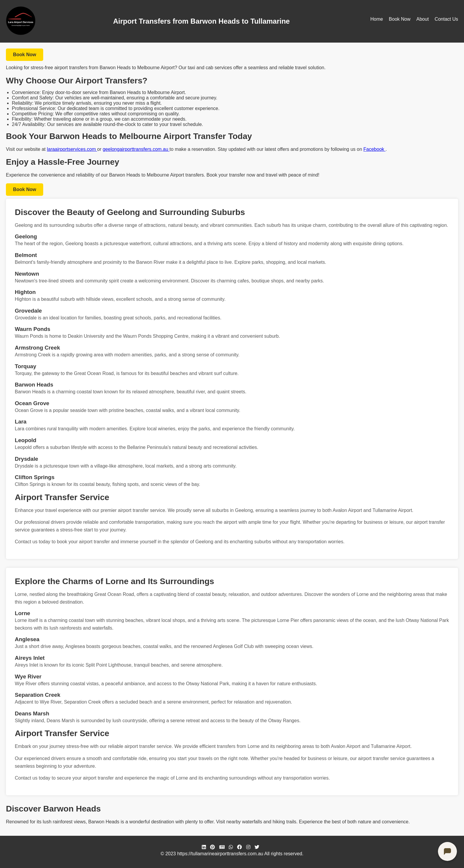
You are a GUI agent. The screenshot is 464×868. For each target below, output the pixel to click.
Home (377, 19)
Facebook (374, 149)
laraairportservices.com (72, 149)
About (423, 19)
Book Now (400, 19)
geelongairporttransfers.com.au (136, 149)
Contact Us (446, 19)
